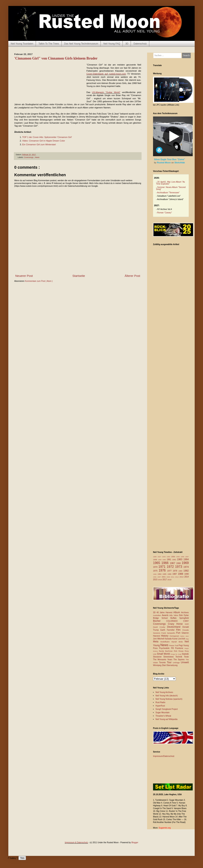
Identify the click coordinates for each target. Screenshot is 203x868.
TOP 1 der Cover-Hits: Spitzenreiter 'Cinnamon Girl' (47, 137)
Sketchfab (180, 163)
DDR (187, 624)
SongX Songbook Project (167, 709)
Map (187, 639)
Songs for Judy (176, 654)
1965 (157, 563)
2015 (156, 580)
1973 (179, 567)
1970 (156, 567)
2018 (169, 580)
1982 (186, 571)
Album (177, 612)
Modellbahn (166, 642)
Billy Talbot (174, 615)
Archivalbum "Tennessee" (168, 193)
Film (179, 630)
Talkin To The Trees (49, 44)
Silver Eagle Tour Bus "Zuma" (169, 159)
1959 (160, 560)
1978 (175, 571)
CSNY (186, 621)
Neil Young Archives (164, 692)
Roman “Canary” (165, 213)
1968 (179, 563)
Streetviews (169, 657)
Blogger (135, 842)
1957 (187, 557)
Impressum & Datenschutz (76, 842)
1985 (165, 574)
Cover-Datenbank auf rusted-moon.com (106, 74)
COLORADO (175, 621)
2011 (173, 577)
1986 (170, 574)
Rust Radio (160, 702)
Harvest (157, 636)
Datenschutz (140, 44)
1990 (187, 574)
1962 (175, 560)
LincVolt (182, 639)
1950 (169, 557)
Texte (186, 657)
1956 (183, 557)
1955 (179, 557)
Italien (183, 636)
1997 (160, 577)
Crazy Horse (176, 624)
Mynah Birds (178, 642)
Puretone (180, 648)
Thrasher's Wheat (163, 716)
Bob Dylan (184, 615)
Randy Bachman (166, 651)
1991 (155, 577)
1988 (181, 574)
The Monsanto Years (163, 660)
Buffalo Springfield (180, 618)
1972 (171, 567)
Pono (156, 648)
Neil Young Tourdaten (22, 44)
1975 (156, 571)
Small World (164, 654)
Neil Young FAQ (112, 44)
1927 (160, 557)
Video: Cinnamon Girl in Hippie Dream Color (44, 141)
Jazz (187, 636)
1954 (174, 557)
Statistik (185, 654)
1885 (155, 557)
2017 (165, 580)
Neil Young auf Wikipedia (167, 719)
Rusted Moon (164, 163)
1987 (175, 574)
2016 (160, 580)
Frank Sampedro (169, 633)
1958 (156, 560)
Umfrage (177, 663)
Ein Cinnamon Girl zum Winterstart (39, 144)
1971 (163, 567)
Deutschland (175, 627)
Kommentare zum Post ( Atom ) (39, 281)
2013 (182, 577)
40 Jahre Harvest (165, 613)
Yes (22, 858)
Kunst (175, 639)
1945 (164, 557)
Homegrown (175, 636)
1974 (186, 567)
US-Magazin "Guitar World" (106, 92)
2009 (169, 577)
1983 (155, 574)
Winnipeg (157, 665)
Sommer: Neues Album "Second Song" (171, 188)
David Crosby (160, 627)
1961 (169, 560)
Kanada (169, 639)
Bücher (160, 621)
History (165, 636)
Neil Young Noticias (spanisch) (169, 699)
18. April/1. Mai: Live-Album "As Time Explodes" (170, 183)
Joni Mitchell (159, 639)
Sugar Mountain (163, 713)
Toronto (163, 663)
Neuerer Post (24, 276)
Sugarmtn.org (165, 828)
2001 (164, 577)
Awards (166, 615)
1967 (173, 563)
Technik (180, 657)
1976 (163, 570)
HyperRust (160, 706)
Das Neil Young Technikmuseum (81, 44)
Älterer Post (132, 276)
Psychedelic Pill (167, 648)
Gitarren (185, 633)
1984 (160, 574)
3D (127, 44)
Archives (185, 613)
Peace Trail (174, 646)
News (37, 157)
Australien (158, 615)
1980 (181, 571)
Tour (170, 662)
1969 (185, 563)
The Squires (179, 660)
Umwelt (185, 662)
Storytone (158, 657)
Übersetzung (172, 665)
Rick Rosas (179, 651)
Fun (179, 633)
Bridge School (162, 618)
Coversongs (29, 157)
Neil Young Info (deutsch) (167, 696)
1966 (166, 563)
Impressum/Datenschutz (164, 756)
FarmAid (171, 630)
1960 (165, 560)
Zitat (164, 665)
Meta (157, 642)
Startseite (79, 276)
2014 (187, 577)
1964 (186, 559)
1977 (170, 571)
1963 (180, 559)
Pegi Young (184, 645)
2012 (177, 577)
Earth (164, 630)
